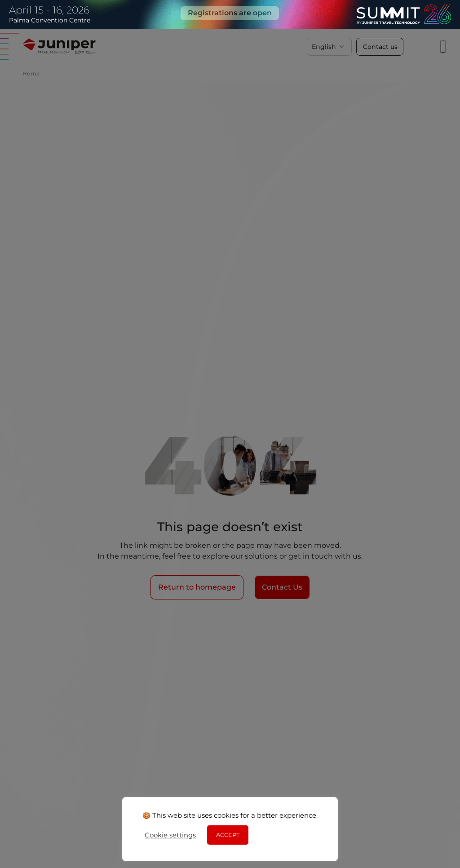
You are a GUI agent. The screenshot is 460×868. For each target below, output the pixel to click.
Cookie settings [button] (170, 835)
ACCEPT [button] (228, 835)
